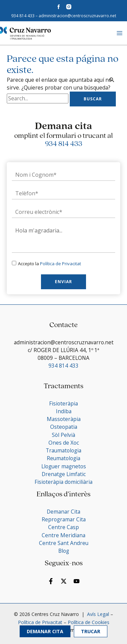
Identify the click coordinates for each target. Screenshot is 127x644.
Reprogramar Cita (64, 519)
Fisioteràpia (63, 403)
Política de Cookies (89, 622)
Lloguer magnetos (64, 466)
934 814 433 (23, 16)
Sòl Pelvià (63, 435)
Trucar (91, 631)
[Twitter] (64, 581)
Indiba (64, 411)
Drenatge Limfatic (64, 474)
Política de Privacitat (60, 264)
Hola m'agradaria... (63, 238)
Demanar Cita (45, 631)
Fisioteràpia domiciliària (63, 482)
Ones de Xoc (64, 443)
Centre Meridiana (63, 535)
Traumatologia (63, 450)
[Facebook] (51, 581)
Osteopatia (64, 427)
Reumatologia (63, 458)
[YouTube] (77, 581)
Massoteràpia (64, 419)
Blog (64, 551)
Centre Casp (63, 527)
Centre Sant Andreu (64, 543)
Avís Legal (97, 614)
